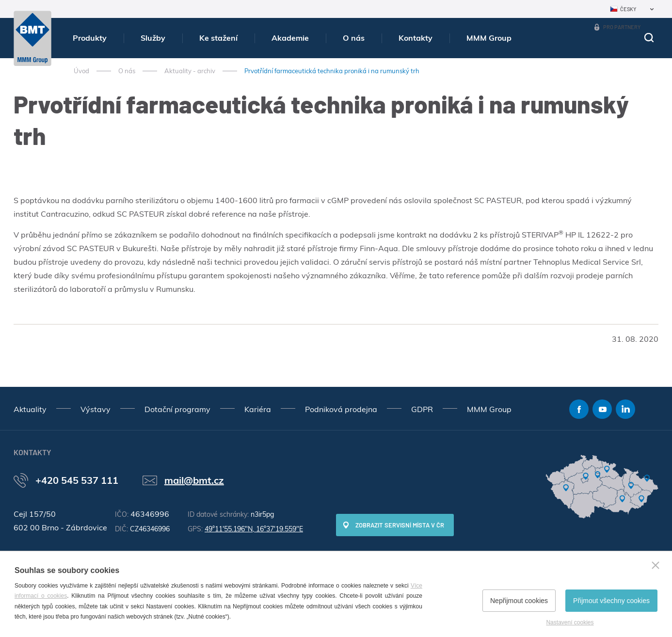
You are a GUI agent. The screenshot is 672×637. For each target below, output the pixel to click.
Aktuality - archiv (190, 71)
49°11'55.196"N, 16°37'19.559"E (254, 529)
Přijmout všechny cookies (611, 601)
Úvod (81, 71)
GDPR (422, 409)
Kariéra (258, 409)
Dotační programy (177, 409)
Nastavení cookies (570, 622)
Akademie (290, 38)
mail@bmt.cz (194, 480)
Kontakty (416, 38)
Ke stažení (218, 38)
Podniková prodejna (341, 409)
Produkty (90, 38)
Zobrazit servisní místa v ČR (400, 525)
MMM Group (489, 38)
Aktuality (30, 409)
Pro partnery (622, 27)
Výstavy (96, 409)
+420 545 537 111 (77, 480)
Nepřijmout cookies (519, 601)
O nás (354, 38)
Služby (153, 38)
